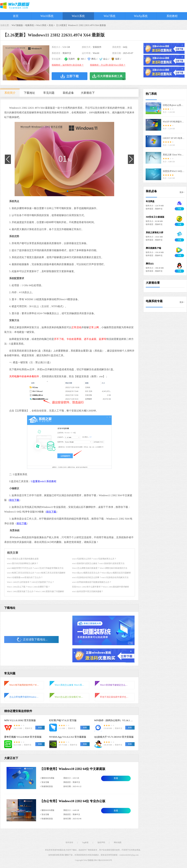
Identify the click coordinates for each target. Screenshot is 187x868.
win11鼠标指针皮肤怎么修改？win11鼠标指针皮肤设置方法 (98, 563)
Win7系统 (109, 16)
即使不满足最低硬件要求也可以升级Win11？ (115, 697)
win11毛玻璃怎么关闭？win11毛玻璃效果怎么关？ (94, 559)
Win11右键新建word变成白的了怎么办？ (25, 577)
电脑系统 (30, 25)
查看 (116, 778)
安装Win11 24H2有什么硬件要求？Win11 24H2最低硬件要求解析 (101, 587)
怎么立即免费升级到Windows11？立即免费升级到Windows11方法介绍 (24, 697)
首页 (16, 16)
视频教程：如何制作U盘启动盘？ (68, 65)
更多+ (182, 192)
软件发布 (69, 842)
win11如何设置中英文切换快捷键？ (88, 591)
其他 (51, 25)
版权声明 (101, 842)
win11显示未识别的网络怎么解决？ (23, 563)
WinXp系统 (141, 16)
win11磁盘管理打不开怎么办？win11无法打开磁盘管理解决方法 (35, 568)
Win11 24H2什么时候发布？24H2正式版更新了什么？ (31, 582)
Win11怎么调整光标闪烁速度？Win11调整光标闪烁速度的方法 (100, 568)
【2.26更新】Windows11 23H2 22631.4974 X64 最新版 (81, 25)
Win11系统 (78, 16)
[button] (66, 191)
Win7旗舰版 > (18, 25)
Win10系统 (47, 16)
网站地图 (118, 842)
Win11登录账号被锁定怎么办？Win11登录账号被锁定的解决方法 (115, 685)
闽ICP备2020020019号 (103, 860)
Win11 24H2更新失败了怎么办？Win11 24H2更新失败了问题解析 (36, 591)
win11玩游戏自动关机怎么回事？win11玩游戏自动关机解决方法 (100, 577)
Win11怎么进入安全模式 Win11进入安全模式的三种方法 (69, 697)
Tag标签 (85, 842)
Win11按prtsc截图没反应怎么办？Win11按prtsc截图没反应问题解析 (102, 573)
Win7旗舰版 (89, 860)
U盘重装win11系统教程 (44, 481)
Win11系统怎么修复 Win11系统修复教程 (69, 685)
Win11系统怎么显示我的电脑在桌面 (23, 559)
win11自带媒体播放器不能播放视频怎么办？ (92, 582)
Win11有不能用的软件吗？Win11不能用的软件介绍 (24, 685)
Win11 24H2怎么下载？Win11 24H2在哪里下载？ (28, 587)
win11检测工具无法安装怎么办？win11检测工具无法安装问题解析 (36, 573)
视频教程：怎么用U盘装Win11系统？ (108, 65)
